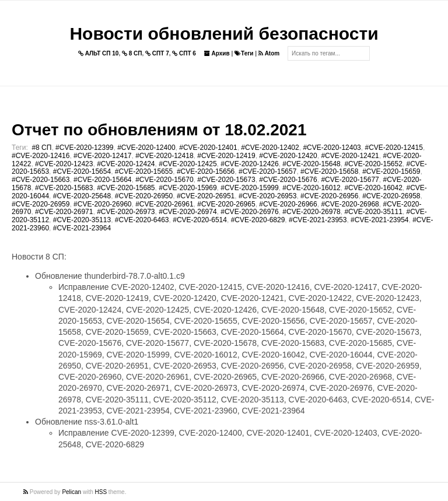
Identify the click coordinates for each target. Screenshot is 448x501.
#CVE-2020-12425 (188, 164)
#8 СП (41, 148)
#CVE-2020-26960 (102, 204)
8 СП (132, 53)
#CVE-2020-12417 (102, 156)
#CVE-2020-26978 (311, 212)
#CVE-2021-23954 (379, 220)
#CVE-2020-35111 (373, 212)
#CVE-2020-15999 (249, 188)
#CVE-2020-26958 (391, 196)
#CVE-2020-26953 (267, 196)
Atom (269, 53)
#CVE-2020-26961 (164, 204)
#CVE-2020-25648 (82, 196)
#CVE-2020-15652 (373, 164)
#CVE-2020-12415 (393, 148)
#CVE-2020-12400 (146, 148)
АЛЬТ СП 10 (99, 53)
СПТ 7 (157, 53)
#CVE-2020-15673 (226, 180)
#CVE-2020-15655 (144, 171)
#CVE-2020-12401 (208, 148)
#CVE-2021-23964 (82, 228)
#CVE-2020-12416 (41, 156)
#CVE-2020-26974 (188, 212)
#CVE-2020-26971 (64, 212)
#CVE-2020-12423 (64, 164)
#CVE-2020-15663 (41, 180)
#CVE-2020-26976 (249, 212)
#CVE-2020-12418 (164, 156)
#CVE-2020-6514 (200, 220)
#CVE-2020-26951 (206, 196)
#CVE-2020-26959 (41, 204)
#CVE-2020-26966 (288, 204)
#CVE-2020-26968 (350, 204)
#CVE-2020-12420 (288, 156)
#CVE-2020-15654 (82, 171)
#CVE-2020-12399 (84, 148)
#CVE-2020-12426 (249, 164)
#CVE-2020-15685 (126, 188)
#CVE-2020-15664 (102, 180)
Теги (244, 53)
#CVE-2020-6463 (142, 220)
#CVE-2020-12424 (126, 164)
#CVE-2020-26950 (144, 196)
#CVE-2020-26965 (226, 204)
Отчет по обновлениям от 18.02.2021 (159, 130)
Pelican (71, 492)
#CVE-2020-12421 (350, 156)
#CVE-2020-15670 (164, 180)
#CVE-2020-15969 (188, 188)
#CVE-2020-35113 (82, 220)
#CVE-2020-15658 (329, 171)
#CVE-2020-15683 (64, 188)
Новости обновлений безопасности (224, 34)
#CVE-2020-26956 (329, 196)
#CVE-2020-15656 (206, 171)
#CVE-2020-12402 (270, 148)
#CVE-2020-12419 (226, 156)
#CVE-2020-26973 (126, 212)
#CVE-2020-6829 (258, 220)
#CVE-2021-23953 (318, 220)
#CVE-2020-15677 (350, 180)
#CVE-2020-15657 (267, 171)
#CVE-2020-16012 (311, 188)
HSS (101, 492)
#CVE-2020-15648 (311, 164)
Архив (217, 53)
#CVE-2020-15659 (391, 171)
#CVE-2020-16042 (373, 188)
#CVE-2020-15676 (288, 180)
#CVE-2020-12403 (332, 148)
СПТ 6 (184, 53)
